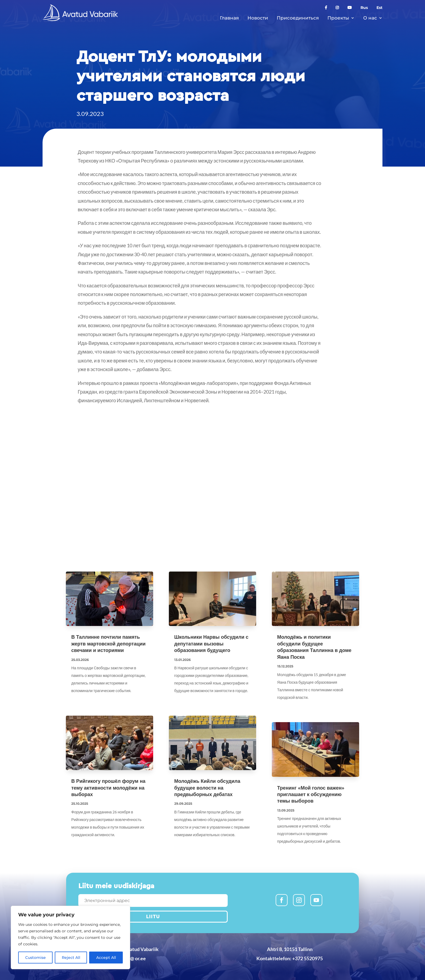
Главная (229, 18)
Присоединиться (298, 18)
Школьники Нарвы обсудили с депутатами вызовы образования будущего (211, 644)
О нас (370, 18)
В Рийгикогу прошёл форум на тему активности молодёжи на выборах (108, 788)
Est (379, 8)
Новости (258, 18)
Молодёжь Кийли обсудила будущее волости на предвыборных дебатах (207, 788)
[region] (70, 937)
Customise (36, 958)
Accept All (106, 958)
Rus (364, 8)
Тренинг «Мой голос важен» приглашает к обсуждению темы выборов (311, 795)
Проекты (338, 18)
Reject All (71, 958)
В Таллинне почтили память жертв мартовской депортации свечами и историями (108, 644)
